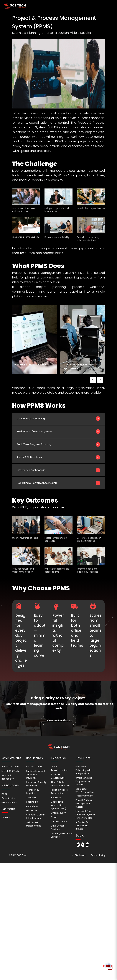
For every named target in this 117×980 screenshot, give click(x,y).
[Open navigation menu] (111, 5)
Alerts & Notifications (58, 457)
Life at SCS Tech (10, 771)
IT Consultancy (59, 822)
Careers (6, 817)
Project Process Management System (84, 803)
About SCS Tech (10, 767)
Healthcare (32, 802)
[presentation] (93, 380)
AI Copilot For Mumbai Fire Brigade (82, 826)
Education (31, 810)
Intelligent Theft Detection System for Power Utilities (85, 814)
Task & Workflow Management (58, 432)
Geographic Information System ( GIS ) (58, 805)
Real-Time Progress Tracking (58, 444)
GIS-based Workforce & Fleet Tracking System (85, 792)
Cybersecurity (58, 813)
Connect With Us (58, 720)
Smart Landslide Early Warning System (84, 781)
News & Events (9, 802)
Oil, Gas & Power (35, 767)
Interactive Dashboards (58, 470)
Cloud (54, 817)
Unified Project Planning (58, 419)
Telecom (31, 798)
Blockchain (57, 798)
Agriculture (32, 806)
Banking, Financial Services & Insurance (35, 774)
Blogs (4, 794)
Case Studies (8, 798)
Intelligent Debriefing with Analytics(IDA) (83, 770)
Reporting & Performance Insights (58, 483)
